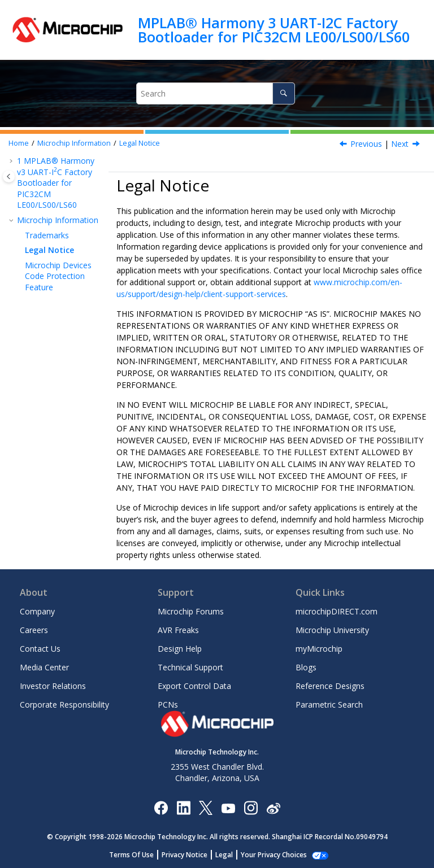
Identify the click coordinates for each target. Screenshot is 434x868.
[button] (12, 161)
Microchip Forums (191, 611)
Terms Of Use (138, 855)
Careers (34, 630)
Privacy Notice (191, 855)
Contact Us (40, 649)
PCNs (168, 705)
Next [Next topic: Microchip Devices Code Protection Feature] (400, 144)
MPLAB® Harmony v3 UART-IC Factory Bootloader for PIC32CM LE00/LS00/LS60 (56, 183)
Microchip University (332, 630)
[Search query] (215, 93)
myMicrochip (319, 649)
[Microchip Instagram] (251, 807)
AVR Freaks (178, 630)
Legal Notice (140, 143)
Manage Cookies (274, 855)
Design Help (180, 649)
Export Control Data (194, 686)
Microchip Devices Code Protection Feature (58, 276)
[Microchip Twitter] (206, 807)
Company (37, 611)
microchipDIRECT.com (337, 611)
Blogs (306, 667)
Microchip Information (74, 143)
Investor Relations (53, 686)
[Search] (283, 93)
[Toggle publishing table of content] (9, 176)
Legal (230, 855)
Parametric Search (329, 705)
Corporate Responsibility (64, 705)
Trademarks (47, 235)
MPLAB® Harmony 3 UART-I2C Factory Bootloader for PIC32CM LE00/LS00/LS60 (274, 30)
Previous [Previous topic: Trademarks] (366, 144)
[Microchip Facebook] (161, 807)
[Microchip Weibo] (273, 807)
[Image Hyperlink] (228, 807)
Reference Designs (330, 686)
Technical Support (190, 667)
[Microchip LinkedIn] (183, 807)
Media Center (44, 667)
